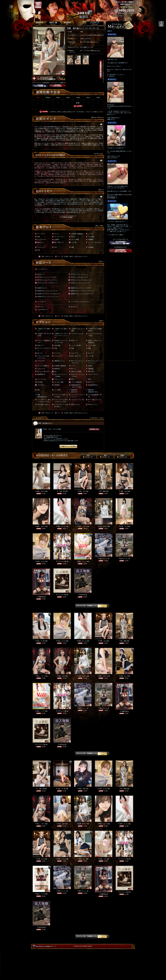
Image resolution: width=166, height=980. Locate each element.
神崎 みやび (41, 491)
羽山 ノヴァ (82, 526)
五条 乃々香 (41, 641)
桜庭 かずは (61, 859)
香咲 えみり (41, 526)
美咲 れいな (61, 526)
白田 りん (124, 526)
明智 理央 (82, 789)
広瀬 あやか (103, 526)
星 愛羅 (103, 491)
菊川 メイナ (82, 561)
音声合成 (83, 595)
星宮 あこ (124, 676)
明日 (105, 456)
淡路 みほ (124, 491)
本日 (88, 456)
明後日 (122, 456)
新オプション (104, 559)
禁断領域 (41, 597)
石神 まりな (41, 561)
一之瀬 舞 (61, 491)
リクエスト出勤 (62, 561)
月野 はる (82, 491)
